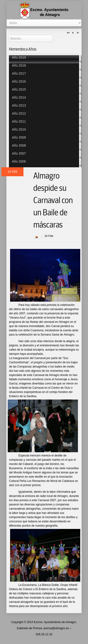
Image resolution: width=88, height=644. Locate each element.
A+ (69, 33)
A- (77, 33)
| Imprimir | (37, 236)
